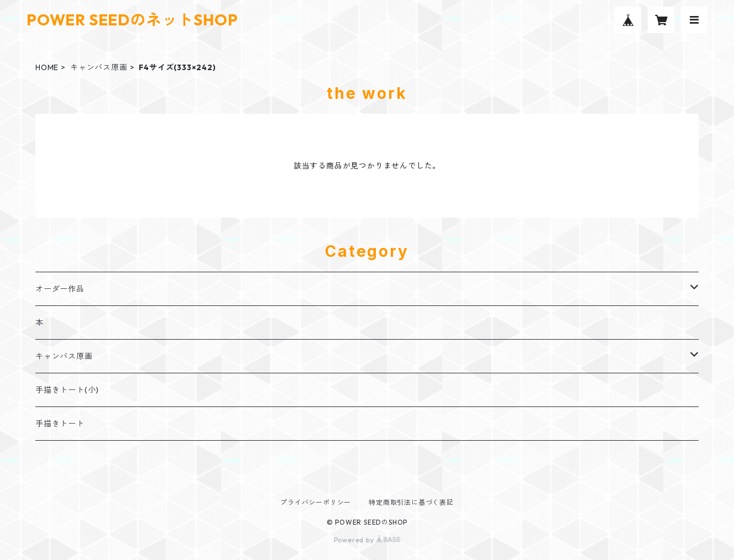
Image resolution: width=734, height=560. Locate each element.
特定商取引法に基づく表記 (411, 502)
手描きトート (60, 424)
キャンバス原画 (99, 67)
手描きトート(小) (67, 390)
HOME (47, 67)
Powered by (367, 540)
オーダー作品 (60, 289)
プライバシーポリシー (316, 502)
